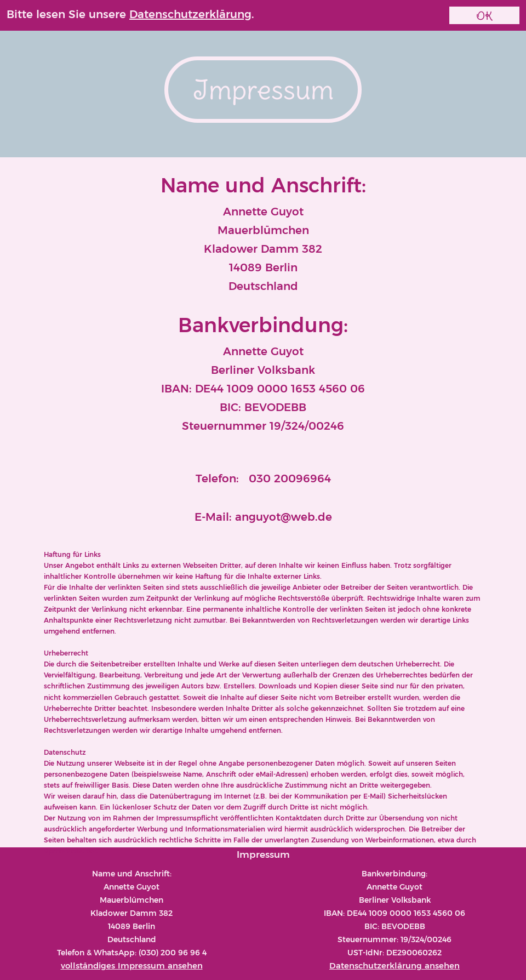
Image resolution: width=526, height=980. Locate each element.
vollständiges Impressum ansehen (132, 965)
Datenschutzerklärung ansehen (395, 965)
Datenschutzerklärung (190, 14)
